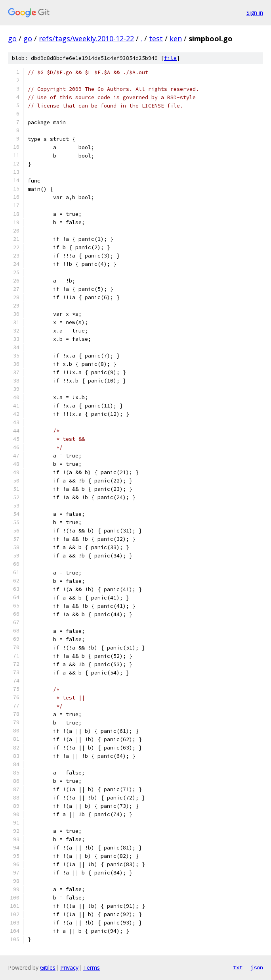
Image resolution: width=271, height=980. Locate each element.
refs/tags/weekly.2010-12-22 (86, 38)
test (156, 38)
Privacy (69, 968)
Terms (92, 968)
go (12, 38)
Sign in (255, 12)
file (170, 58)
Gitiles (48, 968)
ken (176, 38)
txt (238, 967)
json (257, 967)
